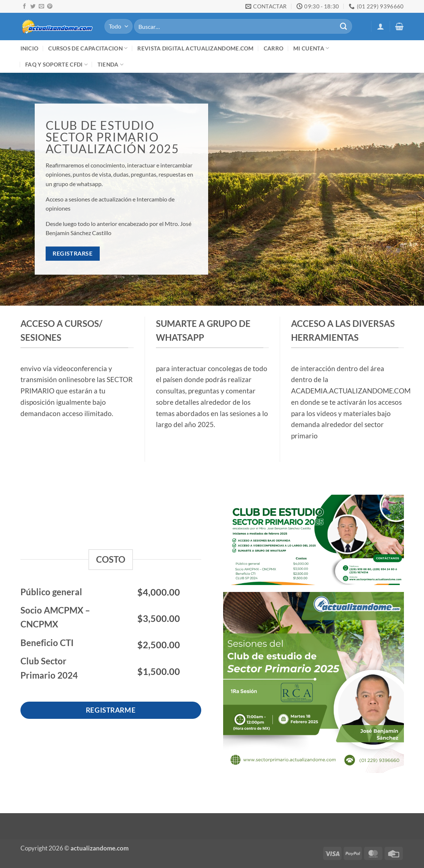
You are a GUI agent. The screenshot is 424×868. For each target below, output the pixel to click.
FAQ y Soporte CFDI (56, 65)
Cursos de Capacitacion (88, 48)
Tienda (110, 65)
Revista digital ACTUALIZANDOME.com (195, 48)
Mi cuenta (311, 48)
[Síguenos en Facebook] (24, 7)
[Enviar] (344, 26)
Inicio (30, 48)
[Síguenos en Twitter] (33, 7)
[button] (381, 26)
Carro (274, 48)
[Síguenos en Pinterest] (50, 7)
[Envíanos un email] (41, 7)
